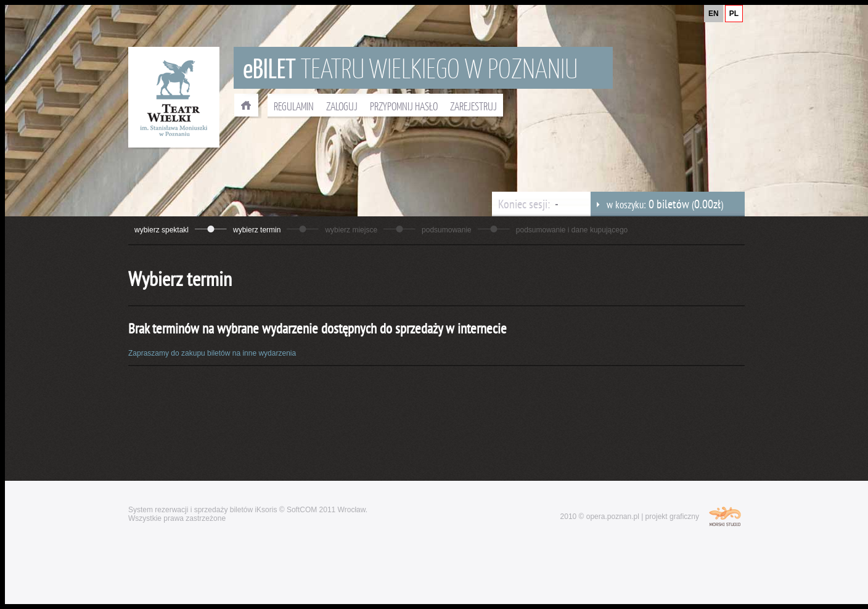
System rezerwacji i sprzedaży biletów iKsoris (203, 510)
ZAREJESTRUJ (473, 106)
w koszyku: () (657, 204)
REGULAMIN (294, 106)
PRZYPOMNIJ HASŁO (404, 106)
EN (714, 14)
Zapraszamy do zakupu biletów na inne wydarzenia (212, 353)
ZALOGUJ (342, 106)
